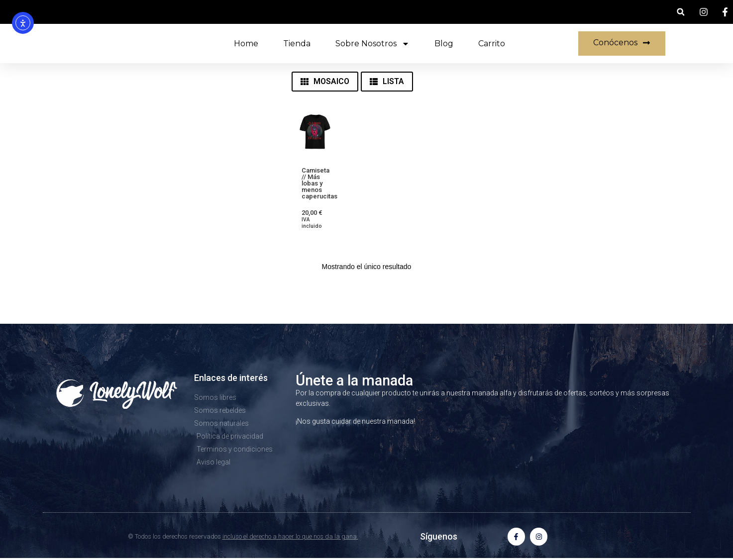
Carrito (492, 44)
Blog (444, 44)
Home (246, 44)
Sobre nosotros (372, 44)
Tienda (297, 44)
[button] (681, 12)
